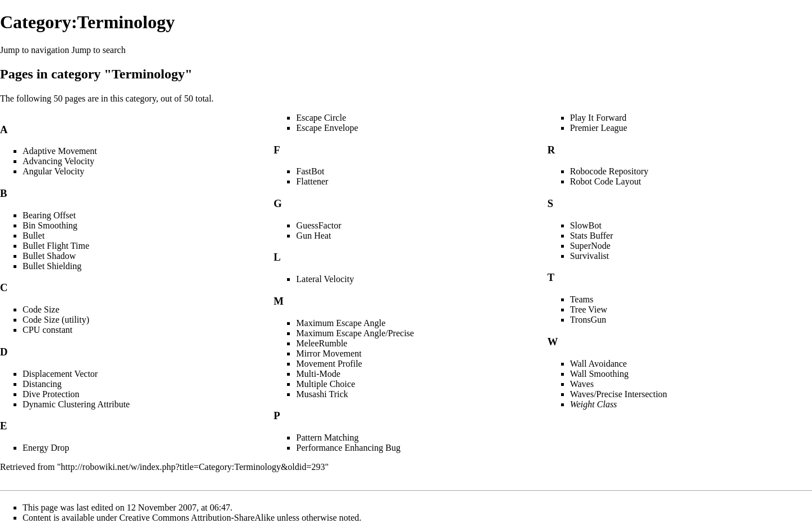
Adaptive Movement (60, 151)
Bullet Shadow (49, 256)
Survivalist (590, 256)
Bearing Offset (49, 215)
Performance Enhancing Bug (348, 448)
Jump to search (99, 50)
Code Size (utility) (56, 320)
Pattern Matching (327, 438)
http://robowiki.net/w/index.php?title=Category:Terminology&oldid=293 (193, 467)
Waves (582, 384)
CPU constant (47, 330)
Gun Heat (314, 236)
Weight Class (593, 404)
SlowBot (586, 225)
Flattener (312, 181)
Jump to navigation (35, 50)
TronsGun (588, 320)
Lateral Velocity (325, 279)
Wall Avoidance (599, 364)
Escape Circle (321, 118)
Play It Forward (598, 118)
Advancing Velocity (58, 161)
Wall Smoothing (599, 374)
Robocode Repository (609, 171)
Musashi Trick (322, 394)
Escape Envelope (327, 128)
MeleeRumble (322, 343)
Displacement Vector (60, 374)
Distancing (42, 384)
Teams (582, 299)
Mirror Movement (329, 353)
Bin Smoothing (50, 225)
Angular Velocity (53, 171)
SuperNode (590, 246)
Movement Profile (329, 364)
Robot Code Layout (606, 181)
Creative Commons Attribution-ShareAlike (197, 518)
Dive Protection (51, 394)
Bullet (34, 236)
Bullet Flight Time (56, 246)
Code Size (41, 309)
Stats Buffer (592, 236)
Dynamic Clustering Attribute (76, 404)
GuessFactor (319, 225)
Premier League (599, 128)
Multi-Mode (318, 374)
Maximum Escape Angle (341, 323)
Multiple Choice (325, 384)
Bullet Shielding (52, 266)
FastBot (310, 171)
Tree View (589, 309)
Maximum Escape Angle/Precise (355, 333)
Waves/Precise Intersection (619, 394)
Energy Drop (46, 448)
